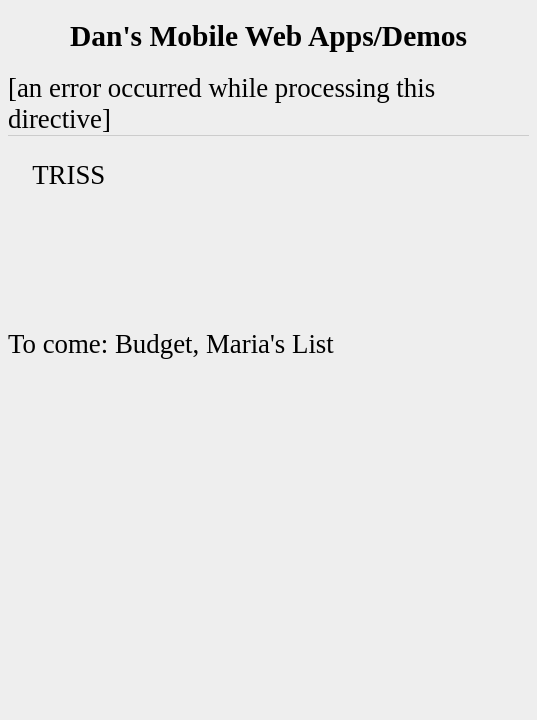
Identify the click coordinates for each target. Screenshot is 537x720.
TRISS (68, 175)
